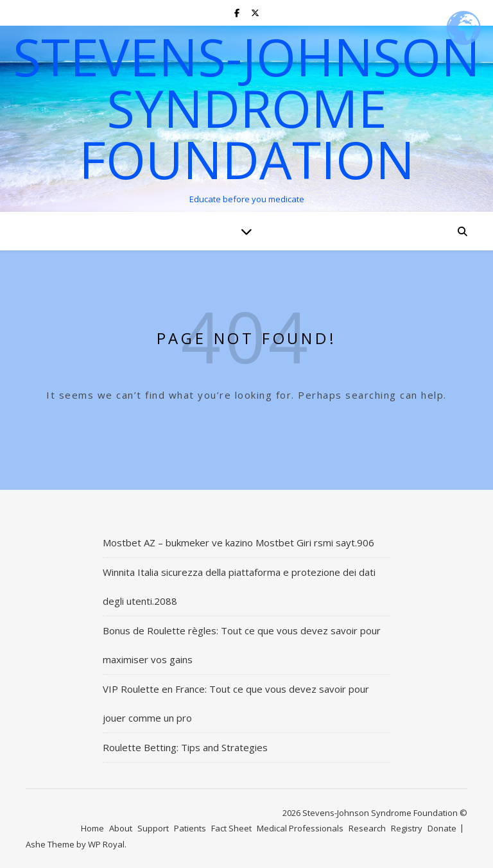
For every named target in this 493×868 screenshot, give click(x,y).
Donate (442, 828)
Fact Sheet (231, 828)
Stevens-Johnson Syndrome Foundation (246, 108)
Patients (190, 828)
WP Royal (106, 844)
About (121, 828)
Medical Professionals (300, 828)
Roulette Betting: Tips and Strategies (185, 747)
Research (367, 828)
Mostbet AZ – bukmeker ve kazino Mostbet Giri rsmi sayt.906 (238, 542)
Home (92, 828)
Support (153, 828)
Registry (407, 828)
